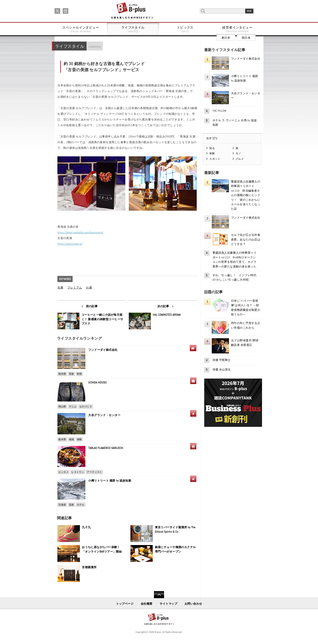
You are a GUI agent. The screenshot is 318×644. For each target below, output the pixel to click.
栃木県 (62, 439)
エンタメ (63, 472)
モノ (238, 153)
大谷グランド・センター (104, 415)
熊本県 (62, 374)
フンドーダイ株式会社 (104, 350)
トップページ (125, 604)
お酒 (89, 288)
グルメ (240, 159)
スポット (215, 159)
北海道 (62, 505)
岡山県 (62, 407)
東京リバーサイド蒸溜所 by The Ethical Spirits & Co (175, 529)
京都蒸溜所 (89, 567)
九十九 (86, 527)
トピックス (185, 29)
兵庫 (60, 288)
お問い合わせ (193, 604)
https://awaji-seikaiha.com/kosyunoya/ (80, 232)
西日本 (246, 38)
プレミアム (75, 288)
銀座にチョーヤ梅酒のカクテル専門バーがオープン (175, 549)
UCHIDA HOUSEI (97, 382)
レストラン (78, 472)
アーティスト (94, 472)
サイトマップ (168, 604)
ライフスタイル (133, 29)
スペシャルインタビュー (81, 29)
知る (212, 148)
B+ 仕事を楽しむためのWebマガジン (132, 11)
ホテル (81, 505)
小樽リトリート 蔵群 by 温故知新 (110, 481)
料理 (79, 374)
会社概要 (147, 604)
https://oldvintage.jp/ (70, 244)
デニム (73, 407)
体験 (79, 439)
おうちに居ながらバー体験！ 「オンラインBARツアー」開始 (102, 549)
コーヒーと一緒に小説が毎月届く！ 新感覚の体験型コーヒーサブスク (102, 319)
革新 (71, 374)
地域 (71, 439)
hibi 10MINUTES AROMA (167, 315)
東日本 (226, 38)
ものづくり (86, 407)
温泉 (71, 505)
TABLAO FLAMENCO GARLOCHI (106, 448)
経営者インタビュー (237, 29)
